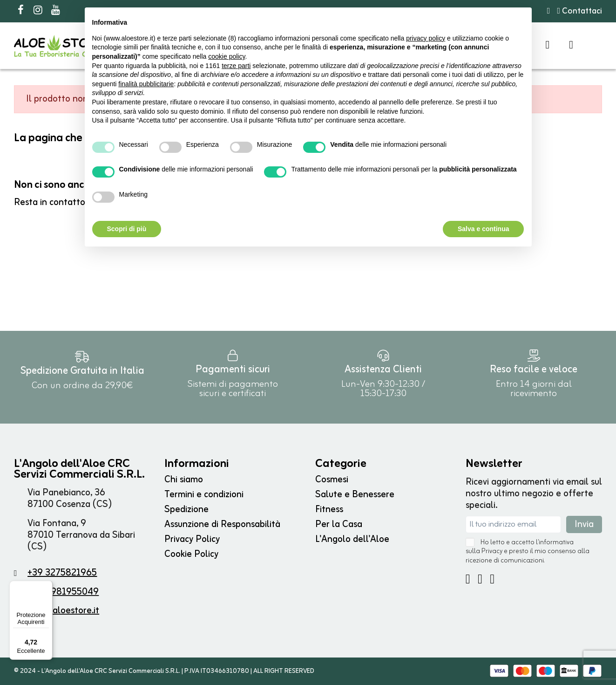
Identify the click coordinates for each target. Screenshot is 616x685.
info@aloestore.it (64, 611)
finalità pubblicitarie (146, 84)
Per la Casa (339, 524)
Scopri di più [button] (127, 229)
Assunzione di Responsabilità (222, 524)
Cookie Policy (191, 554)
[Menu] (47, 586)
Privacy (492, 551)
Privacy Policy (192, 539)
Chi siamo (184, 480)
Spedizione (186, 510)
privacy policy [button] (426, 38)
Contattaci (579, 11)
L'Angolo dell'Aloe (352, 539)
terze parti (236, 66)
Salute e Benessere (355, 495)
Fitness (329, 510)
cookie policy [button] (227, 56)
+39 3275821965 (62, 573)
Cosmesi (332, 480)
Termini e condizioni (204, 495)
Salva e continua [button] (483, 229)
